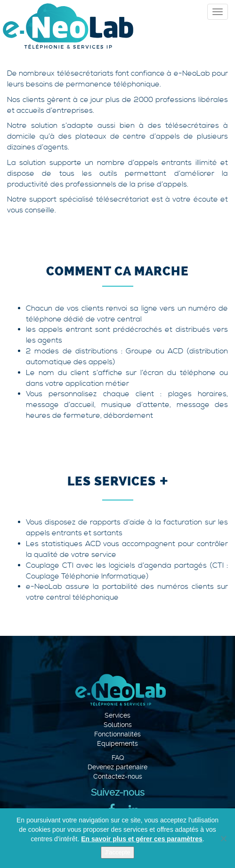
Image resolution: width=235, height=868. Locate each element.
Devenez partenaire (117, 767)
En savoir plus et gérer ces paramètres (142, 839)
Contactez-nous (118, 776)
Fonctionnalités (117, 734)
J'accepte (117, 852)
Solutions (118, 725)
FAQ (118, 758)
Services (117, 715)
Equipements (117, 743)
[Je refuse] (223, 838)
